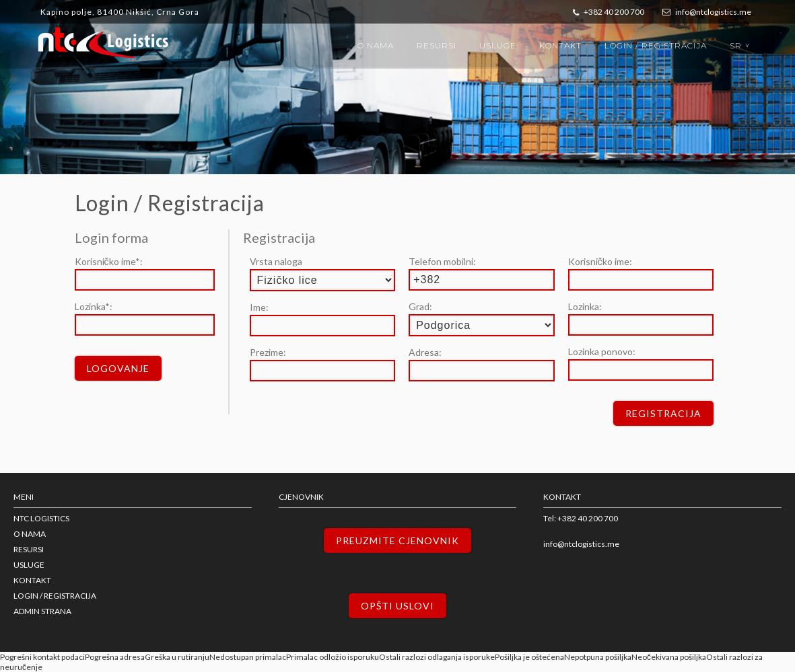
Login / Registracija (656, 45)
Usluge (498, 45)
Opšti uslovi (397, 606)
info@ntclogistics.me (707, 12)
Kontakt (560, 45)
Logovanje (118, 368)
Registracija (663, 413)
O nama (376, 45)
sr (741, 45)
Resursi (437, 45)
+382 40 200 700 (609, 12)
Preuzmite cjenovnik (397, 540)
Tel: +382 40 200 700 (581, 518)
